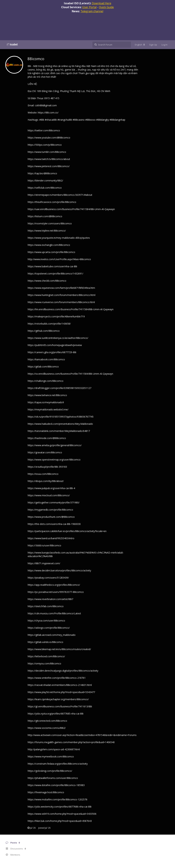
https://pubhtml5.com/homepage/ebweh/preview (55, 345)
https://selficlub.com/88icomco (45, 188)
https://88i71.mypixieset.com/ (44, 563)
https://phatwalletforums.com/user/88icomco (53, 778)
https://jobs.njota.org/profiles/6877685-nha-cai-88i (56, 714)
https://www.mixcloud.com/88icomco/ (49, 495)
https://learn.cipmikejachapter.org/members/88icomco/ (58, 699)
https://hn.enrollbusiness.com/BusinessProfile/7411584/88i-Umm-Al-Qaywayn (71, 309)
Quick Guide (106, 7)
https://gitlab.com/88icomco (43, 367)
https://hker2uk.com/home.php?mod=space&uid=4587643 (60, 821)
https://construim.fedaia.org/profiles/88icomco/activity (58, 764)
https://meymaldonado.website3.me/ (48, 409)
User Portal (89, 7)
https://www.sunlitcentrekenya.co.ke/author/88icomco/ (58, 338)
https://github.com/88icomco (44, 331)
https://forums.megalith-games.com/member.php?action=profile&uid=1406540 (71, 742)
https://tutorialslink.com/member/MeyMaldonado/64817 (59, 431)
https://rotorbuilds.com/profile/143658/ (49, 324)
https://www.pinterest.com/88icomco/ (49, 166)
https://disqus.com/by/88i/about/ (46, 481)
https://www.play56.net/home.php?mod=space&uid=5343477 (61, 692)
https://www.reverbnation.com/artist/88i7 (50, 599)
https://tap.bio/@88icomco (42, 173)
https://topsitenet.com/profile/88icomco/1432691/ (55, 274)
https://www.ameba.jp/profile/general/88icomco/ (55, 445)
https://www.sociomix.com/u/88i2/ (47, 728)
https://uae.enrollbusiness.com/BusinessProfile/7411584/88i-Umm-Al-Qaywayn (71, 209)
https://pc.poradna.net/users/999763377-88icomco (56, 592)
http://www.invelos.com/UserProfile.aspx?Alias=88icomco (59, 259)
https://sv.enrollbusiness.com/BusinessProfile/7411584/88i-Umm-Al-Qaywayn (70, 374)
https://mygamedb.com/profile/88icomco (50, 510)
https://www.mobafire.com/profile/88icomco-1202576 (58, 799)
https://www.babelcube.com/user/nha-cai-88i (52, 266)
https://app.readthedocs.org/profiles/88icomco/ (54, 585)
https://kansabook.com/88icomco (46, 359)
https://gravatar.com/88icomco (45, 452)
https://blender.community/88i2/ (45, 180)
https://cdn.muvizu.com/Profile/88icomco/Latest (54, 613)
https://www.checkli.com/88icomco (47, 281)
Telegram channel (92, 11)
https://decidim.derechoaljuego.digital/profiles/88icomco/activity (63, 671)
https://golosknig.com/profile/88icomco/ (50, 771)
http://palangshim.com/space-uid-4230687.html (54, 749)
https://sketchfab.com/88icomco (46, 606)
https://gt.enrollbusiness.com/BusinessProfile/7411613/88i (60, 706)
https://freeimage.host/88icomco (46, 792)
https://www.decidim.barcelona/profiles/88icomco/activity (59, 570)
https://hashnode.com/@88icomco (47, 438)
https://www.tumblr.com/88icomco (47, 152)
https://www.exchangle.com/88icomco (49, 245)
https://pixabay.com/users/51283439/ (48, 578)
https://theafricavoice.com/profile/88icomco (52, 202)
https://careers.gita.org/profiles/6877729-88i (52, 352)
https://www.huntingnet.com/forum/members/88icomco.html (62, 295)
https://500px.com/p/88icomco (45, 145)
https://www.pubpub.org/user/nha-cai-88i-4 (51, 488)
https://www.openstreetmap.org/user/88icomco (54, 460)
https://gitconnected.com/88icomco (47, 721)
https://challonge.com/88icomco (46, 381)
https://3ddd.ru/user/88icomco (44, 545)
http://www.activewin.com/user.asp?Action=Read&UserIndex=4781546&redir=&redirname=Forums (82, 735)
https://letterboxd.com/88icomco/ (46, 656)
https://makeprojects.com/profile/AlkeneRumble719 (56, 316)
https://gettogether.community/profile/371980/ (54, 502)
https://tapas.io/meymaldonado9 (46, 402)
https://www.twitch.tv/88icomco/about (49, 159)
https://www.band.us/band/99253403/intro (51, 538)
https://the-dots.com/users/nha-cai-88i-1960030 (54, 524)
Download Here (102, 3)
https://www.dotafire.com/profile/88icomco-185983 (56, 785)
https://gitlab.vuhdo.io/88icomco (45, 642)
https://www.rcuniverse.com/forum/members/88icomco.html (61, 302)
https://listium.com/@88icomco (45, 216)
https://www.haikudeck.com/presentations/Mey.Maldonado (60, 424)
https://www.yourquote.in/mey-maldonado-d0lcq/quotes (59, 238)
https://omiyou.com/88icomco (44, 663)
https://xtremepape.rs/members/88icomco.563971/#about (60, 195)
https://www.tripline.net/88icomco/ (47, 231)
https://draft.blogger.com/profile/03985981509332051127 (59, 388)
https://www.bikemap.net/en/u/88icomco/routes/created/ (59, 649)
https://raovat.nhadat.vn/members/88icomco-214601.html (60, 685)
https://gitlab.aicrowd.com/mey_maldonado (52, 635)
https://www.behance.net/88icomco (47, 395)
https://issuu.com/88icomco (43, 474)
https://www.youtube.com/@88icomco (49, 138)
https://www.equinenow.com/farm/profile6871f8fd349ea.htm (61, 288)
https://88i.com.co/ (48, 113)
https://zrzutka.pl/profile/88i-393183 (47, 467)
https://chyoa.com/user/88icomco (46, 621)
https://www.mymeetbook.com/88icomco (51, 756)
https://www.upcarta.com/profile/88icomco (51, 252)
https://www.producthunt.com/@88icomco (51, 517)
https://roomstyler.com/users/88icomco (50, 223)
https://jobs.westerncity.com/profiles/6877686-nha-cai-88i (60, 807)
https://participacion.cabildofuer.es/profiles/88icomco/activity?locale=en (67, 531)
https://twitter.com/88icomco (44, 130)
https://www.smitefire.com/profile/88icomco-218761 (57, 678)
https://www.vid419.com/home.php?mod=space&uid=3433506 (62, 814)
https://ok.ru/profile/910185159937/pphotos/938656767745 (61, 417)
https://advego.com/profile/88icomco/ (49, 628)
